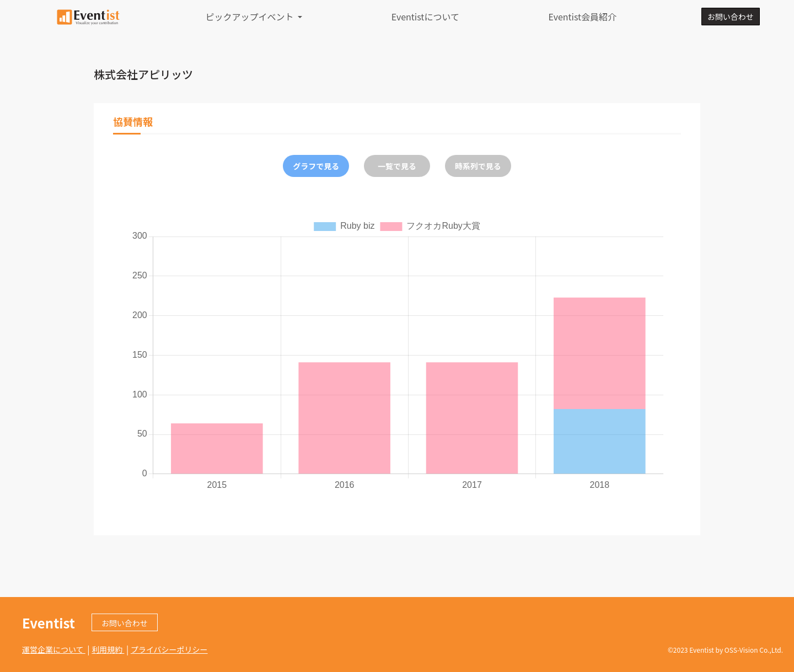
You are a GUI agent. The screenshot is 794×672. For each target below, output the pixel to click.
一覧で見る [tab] (397, 166)
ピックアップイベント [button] (251, 17)
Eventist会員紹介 (582, 17)
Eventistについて (425, 17)
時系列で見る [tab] (478, 166)
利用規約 (108, 649)
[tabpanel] (397, 354)
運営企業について (54, 649)
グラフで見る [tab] (316, 166)
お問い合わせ (731, 17)
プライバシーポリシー (169, 649)
